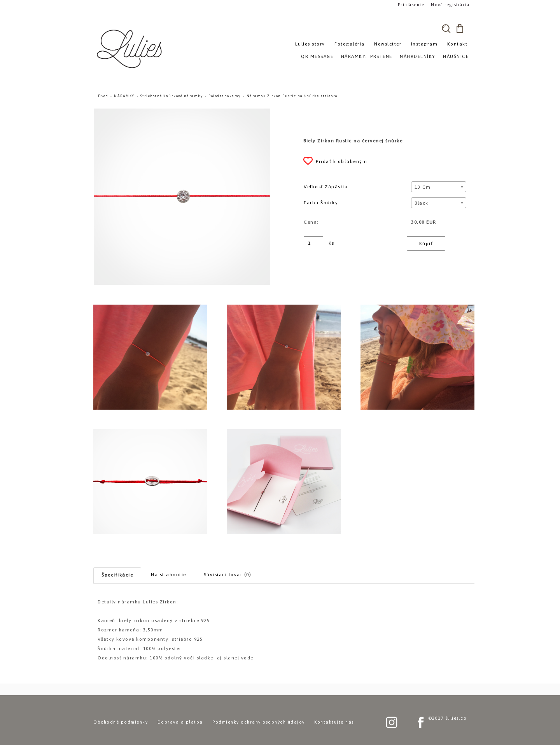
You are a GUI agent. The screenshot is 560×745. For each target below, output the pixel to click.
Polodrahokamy (225, 96)
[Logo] (130, 49)
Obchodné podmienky (121, 722)
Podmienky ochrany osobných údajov (259, 722)
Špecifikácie (117, 575)
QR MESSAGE (317, 56)
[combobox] (438, 187)
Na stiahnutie (169, 575)
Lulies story (310, 44)
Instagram (424, 44)
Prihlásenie (411, 4)
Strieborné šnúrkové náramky (172, 96)
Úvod (103, 96)
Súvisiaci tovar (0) (228, 575)
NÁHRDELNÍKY (418, 56)
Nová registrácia (449, 4)
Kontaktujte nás (334, 722)
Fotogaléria (350, 44)
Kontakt (458, 44)
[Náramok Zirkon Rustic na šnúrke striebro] (182, 112)
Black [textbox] (422, 203)
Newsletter (388, 44)
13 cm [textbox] (423, 187)
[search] (446, 28)
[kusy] (313, 243)
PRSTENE (381, 56)
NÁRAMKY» (355, 56)
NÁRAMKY (124, 96)
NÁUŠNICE (456, 56)
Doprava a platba (180, 722)
